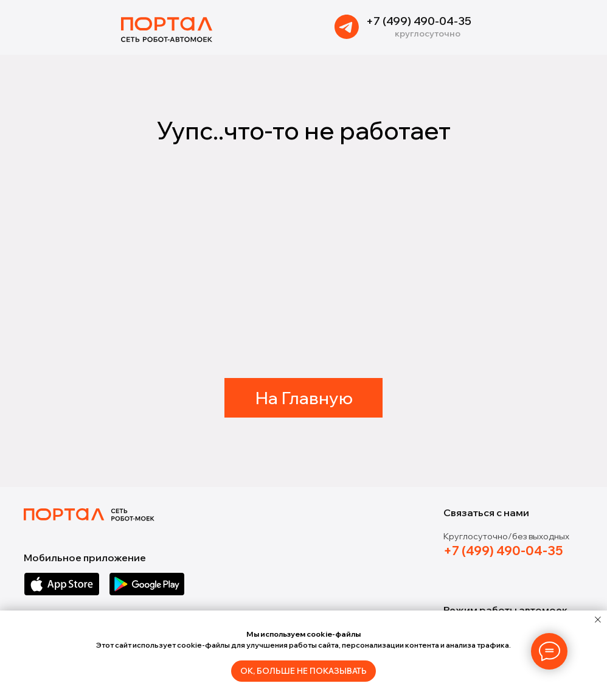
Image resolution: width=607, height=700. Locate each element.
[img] (347, 27)
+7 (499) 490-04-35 (419, 21)
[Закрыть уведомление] (598, 620)
